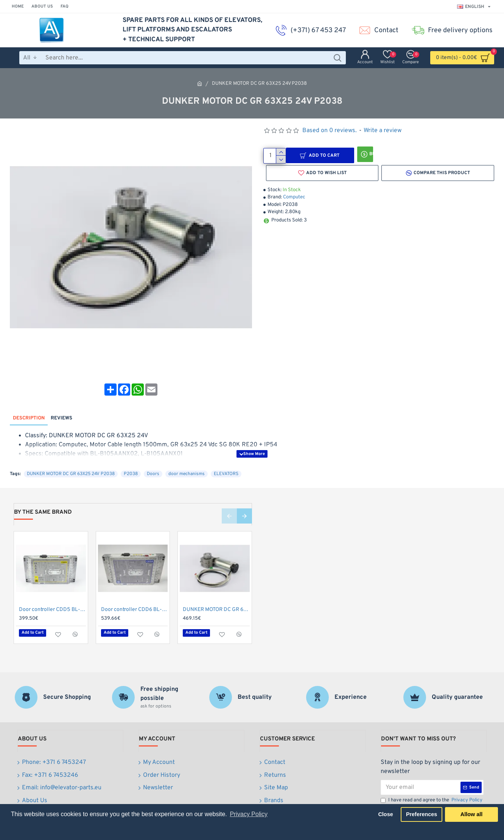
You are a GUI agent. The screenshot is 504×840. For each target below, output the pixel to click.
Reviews (61, 411)
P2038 (131, 460)
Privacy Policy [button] (249, 814)
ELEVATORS (226, 460)
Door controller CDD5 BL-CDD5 (52, 595)
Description (29, 411)
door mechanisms (187, 460)
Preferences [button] (422, 814)
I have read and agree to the (432, 783)
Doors (153, 460)
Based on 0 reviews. (330, 131)
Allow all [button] (471, 814)
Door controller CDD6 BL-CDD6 (135, 595)
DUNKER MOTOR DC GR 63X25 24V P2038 (71, 460)
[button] (229, 502)
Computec (294, 197)
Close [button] (385, 814)
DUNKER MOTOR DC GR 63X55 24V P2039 (216, 595)
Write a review (383, 131)
